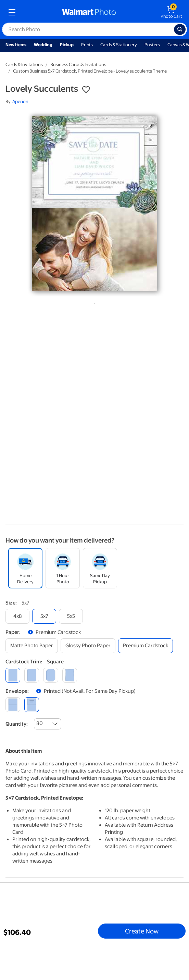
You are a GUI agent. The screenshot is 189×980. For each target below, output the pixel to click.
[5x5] (71, 616)
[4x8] (17, 616)
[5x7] (44, 616)
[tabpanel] (94, 203)
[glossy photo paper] (88, 646)
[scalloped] (70, 675)
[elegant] (51, 675)
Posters (152, 45)
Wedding (43, 45)
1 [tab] (93, 302)
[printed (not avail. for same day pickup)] (32, 705)
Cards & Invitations (24, 65)
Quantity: (17, 724)
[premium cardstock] (146, 646)
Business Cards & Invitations (78, 65)
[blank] (13, 705)
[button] (86, 90)
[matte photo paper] (32, 646)
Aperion (20, 101)
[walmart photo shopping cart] (171, 12)
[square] (13, 675)
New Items (16, 45)
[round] (32, 675)
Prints (87, 45)
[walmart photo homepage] (89, 12)
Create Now (142, 931)
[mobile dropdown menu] (12, 12)
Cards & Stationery (119, 45)
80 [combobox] (40, 723)
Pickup (67, 45)
